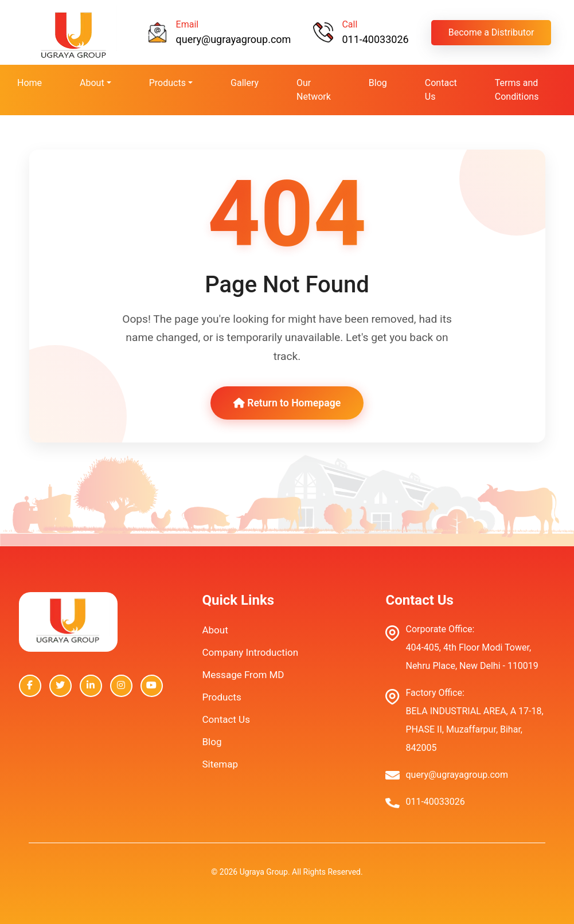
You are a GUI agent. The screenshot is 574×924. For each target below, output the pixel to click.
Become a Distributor (491, 32)
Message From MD (243, 675)
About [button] (92, 83)
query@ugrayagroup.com (234, 39)
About (215, 630)
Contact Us (441, 90)
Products (221, 697)
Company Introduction (250, 652)
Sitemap (220, 764)
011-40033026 (375, 39)
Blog (378, 83)
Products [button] (167, 83)
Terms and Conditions (517, 90)
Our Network (314, 90)
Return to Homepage (287, 403)
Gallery (245, 83)
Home (30, 83)
